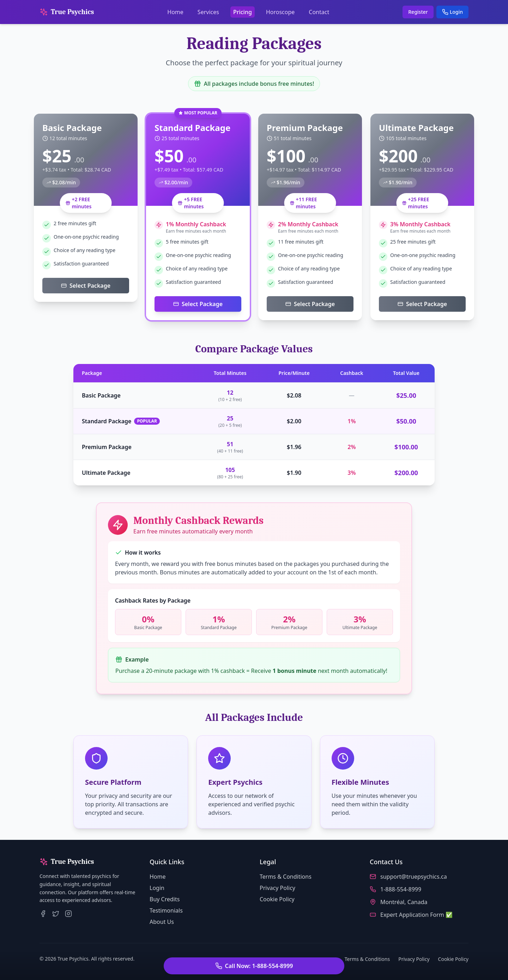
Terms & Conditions (286, 877)
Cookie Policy (277, 899)
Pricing (243, 12)
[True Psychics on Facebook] (43, 914)
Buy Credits (165, 899)
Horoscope (280, 12)
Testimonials (166, 910)
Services (208, 12)
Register (418, 12)
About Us (162, 922)
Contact (319, 12)
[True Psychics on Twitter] (56, 914)
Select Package (86, 286)
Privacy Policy (277, 888)
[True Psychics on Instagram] (68, 914)
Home (175, 12)
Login (452, 12)
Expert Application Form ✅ (416, 915)
